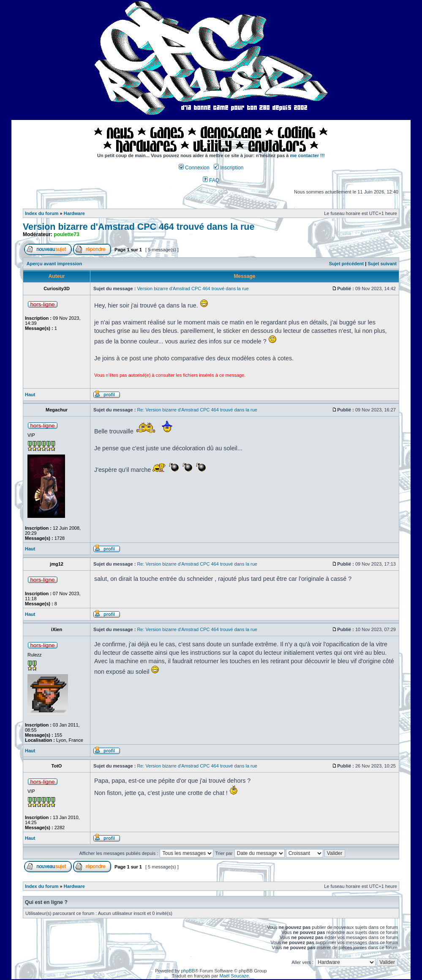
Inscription (229, 168)
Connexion (194, 168)
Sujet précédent (347, 264)
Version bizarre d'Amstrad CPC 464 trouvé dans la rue (139, 227)
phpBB (188, 971)
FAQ (211, 180)
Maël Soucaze (234, 976)
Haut (30, 395)
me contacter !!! (308, 155)
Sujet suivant (382, 264)
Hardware (74, 213)
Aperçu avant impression (54, 264)
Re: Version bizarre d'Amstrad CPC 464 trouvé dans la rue (197, 410)
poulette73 (66, 234)
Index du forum (42, 213)
